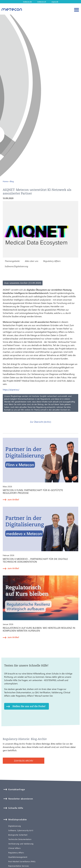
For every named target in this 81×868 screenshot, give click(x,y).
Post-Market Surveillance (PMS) (22, 861)
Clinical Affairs (14, 848)
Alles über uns (32, 261)
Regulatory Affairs (52, 261)
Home (5, 181)
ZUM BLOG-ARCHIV (24, 761)
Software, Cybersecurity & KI (21, 830)
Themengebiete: (12, 261)
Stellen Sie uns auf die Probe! (29, 706)
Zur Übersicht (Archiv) (41, 422)
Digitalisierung (15, 826)
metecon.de (27, 2)
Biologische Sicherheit (18, 835)
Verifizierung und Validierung (21, 844)
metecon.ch (42, 2)
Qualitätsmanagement (18, 857)
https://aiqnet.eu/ (11, 390)
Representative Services (19, 866)
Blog (12, 181)
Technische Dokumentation (20, 839)
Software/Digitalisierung (16, 266)
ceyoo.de (55, 2)
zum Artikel (13, 499)
